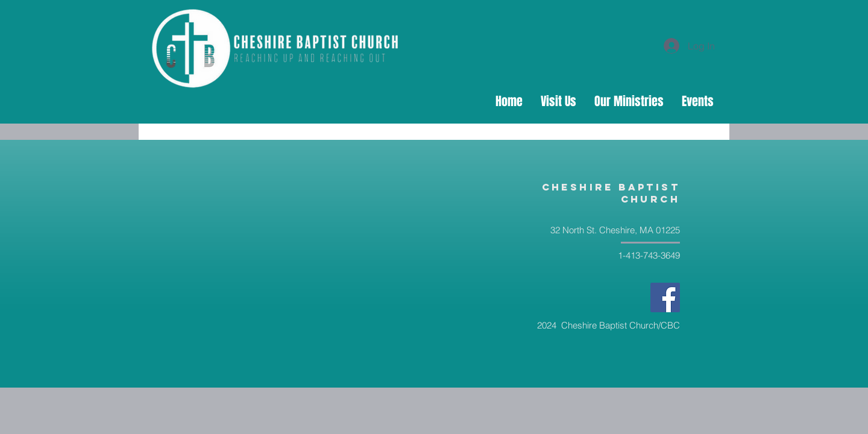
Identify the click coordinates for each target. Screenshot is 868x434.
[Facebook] (665, 297)
